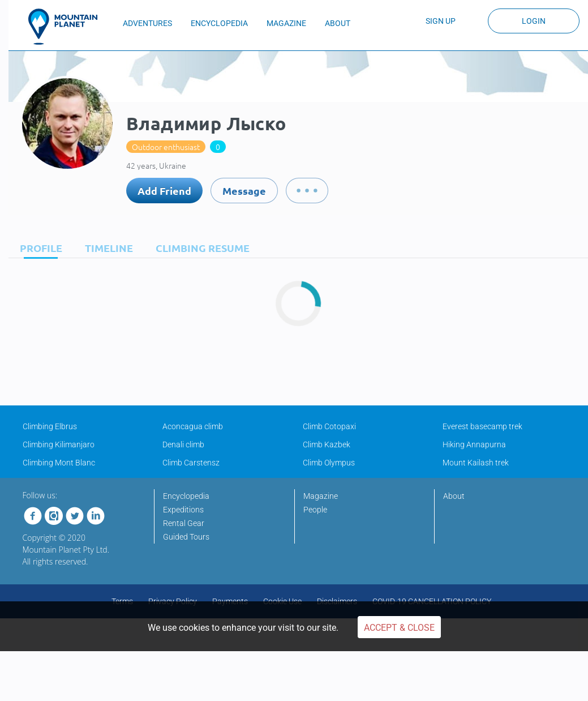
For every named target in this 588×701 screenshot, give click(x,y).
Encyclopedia (186, 496)
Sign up (441, 21)
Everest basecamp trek (482, 426)
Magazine (321, 496)
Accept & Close (399, 628)
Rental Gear (184, 523)
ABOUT (338, 23)
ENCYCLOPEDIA (219, 23)
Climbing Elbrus (50, 426)
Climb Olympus (329, 463)
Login (534, 21)
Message (244, 191)
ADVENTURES (147, 23)
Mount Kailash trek (476, 463)
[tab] (38, 248)
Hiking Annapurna (474, 444)
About (454, 496)
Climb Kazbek (327, 444)
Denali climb (183, 444)
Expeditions (183, 510)
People (315, 510)
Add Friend (164, 191)
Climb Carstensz (191, 463)
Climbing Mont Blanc (59, 463)
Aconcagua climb (193, 426)
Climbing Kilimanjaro (59, 444)
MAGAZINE (286, 23)
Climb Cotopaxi (329, 426)
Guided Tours (186, 537)
